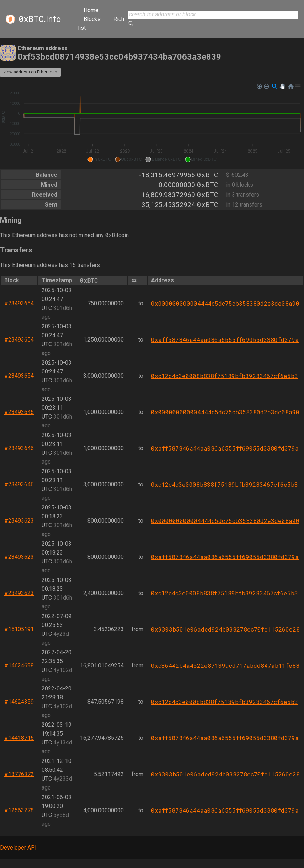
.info (40, 19)
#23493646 (19, 412)
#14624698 (19, 665)
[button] (99, 159)
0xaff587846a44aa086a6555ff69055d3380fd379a (225, 340)
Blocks (92, 19)
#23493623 (19, 521)
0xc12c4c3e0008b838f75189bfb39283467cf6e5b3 (225, 376)
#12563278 (19, 810)
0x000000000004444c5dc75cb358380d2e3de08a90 (225, 303)
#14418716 (19, 738)
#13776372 (19, 774)
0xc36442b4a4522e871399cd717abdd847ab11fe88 (225, 665)
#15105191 (19, 629)
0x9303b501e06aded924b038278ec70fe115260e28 (225, 629)
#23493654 (19, 303)
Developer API (18, 848)
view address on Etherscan (30, 72)
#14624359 (19, 702)
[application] (152, 123)
